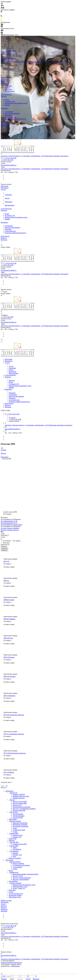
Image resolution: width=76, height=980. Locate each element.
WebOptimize (15, 966)
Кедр (14, 856)
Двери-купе (13, 793)
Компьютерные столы (20, 887)
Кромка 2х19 (17, 837)
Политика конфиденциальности (15, 119)
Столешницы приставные (21, 865)
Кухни (7, 100)
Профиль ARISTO (19, 794)
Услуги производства (16, 894)
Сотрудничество (6, 95)
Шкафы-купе (14, 872)
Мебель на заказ (6, 900)
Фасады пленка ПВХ (20, 803)
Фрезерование (9, 91)
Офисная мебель (15, 862)
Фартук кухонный (15, 858)
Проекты (4, 96)
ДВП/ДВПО (13, 819)
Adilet (15, 848)
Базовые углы (17, 855)
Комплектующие (15, 821)
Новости (4, 124)
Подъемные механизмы (21, 826)
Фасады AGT (17, 805)
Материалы (5, 81)
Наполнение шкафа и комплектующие (25, 874)
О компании (9, 112)
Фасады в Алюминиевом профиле (24, 809)
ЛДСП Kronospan (19, 816)
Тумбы (15, 869)
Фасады (12, 800)
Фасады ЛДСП (18, 876)
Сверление (8, 86)
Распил (7, 88)
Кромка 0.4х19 (18, 835)
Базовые (15, 853)
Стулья (11, 892)
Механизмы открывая (20, 825)
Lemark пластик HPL (20, 844)
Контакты (4, 126)
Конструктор (5, 122)
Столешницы (14, 851)
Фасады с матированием (21, 879)
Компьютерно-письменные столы (16, 103)
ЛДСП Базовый (18, 814)
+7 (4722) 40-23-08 (10, 51)
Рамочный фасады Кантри (21, 807)
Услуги (3, 83)
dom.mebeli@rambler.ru (9, 58)
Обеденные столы (15, 897)
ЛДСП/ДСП (13, 812)
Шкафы (7, 105)
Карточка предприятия (12, 113)
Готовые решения (15, 883)
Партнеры (8, 115)
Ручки (15, 828)
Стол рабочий (17, 867)
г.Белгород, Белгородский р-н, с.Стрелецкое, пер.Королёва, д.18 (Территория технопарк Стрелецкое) (35, 62)
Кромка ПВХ (14, 833)
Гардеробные (13, 881)
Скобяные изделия (19, 830)
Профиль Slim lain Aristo (21, 796)
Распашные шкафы (15, 895)
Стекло (15, 832)
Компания (4, 108)
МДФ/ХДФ (13, 839)
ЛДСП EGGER (18, 817)
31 (7, 786)
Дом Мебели (17, 849)
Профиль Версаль (19, 798)
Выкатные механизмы (20, 823)
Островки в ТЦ (10, 101)
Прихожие (12, 890)
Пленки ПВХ (14, 846)
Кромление (9, 89)
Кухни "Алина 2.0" (19, 888)
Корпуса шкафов (18, 864)
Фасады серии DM (19, 810)
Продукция (5, 79)
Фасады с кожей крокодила (22, 878)
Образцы (12, 840)
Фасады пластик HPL (20, 802)
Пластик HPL (14, 842)
